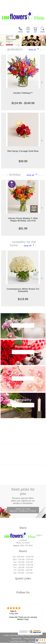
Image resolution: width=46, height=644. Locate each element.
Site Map (32, 641)
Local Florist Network (18, 641)
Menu (4, 32)
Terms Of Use (16, 639)
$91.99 (23, 228)
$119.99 (23, 299)
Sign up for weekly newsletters (23, 510)
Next (42, 82)
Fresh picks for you (23, 496)
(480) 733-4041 (12, 3)
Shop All (32, 50)
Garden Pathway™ (23, 93)
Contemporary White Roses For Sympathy (23, 290)
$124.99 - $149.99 (23, 103)
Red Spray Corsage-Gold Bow (23, 151)
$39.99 (23, 161)
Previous (4, 82)
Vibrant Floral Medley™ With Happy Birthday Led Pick (23, 220)
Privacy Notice (29, 639)
